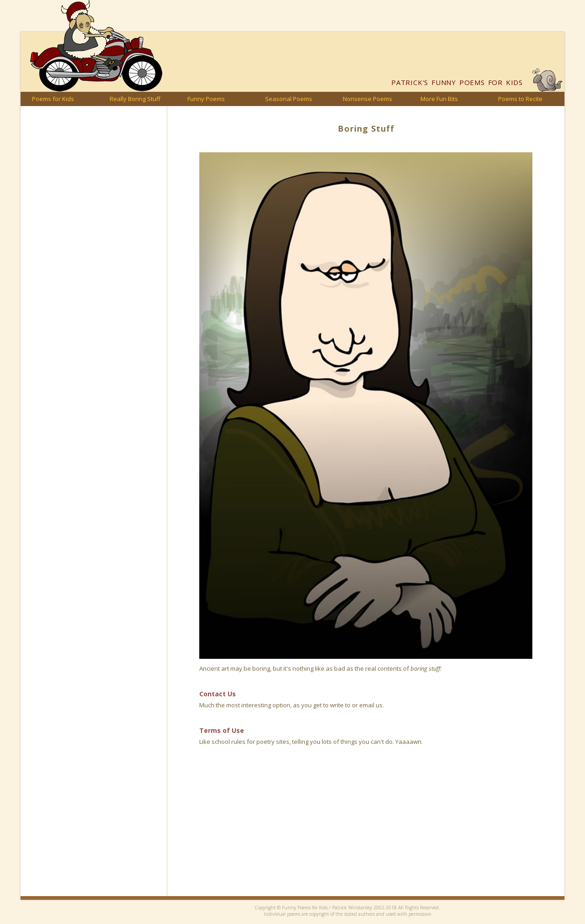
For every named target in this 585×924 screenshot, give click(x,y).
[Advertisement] (366, 832)
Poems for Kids (53, 99)
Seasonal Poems (289, 99)
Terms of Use (222, 730)
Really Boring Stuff (135, 99)
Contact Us (218, 694)
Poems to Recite (520, 99)
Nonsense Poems (367, 99)
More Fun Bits (439, 99)
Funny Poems (206, 99)
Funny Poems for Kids (457, 82)
